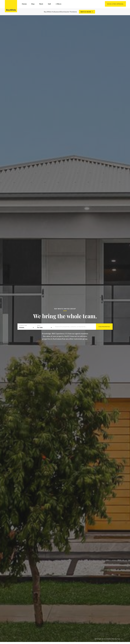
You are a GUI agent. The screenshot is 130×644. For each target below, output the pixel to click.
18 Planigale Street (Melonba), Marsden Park (107, 639)
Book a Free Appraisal (115, 4)
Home (24, 4)
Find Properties (104, 327)
